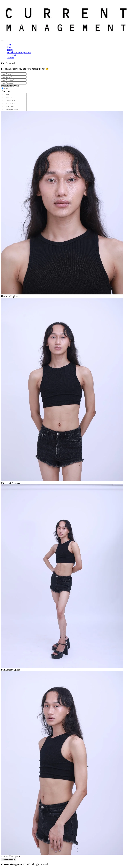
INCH (7, 91)
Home (10, 45)
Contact (10, 58)
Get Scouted (13, 55)
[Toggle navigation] (2, 41)
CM (6, 89)
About (10, 47)
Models (10, 52)
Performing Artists (23, 52)
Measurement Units (10, 86)
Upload (15, 296)
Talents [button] (10, 50)
